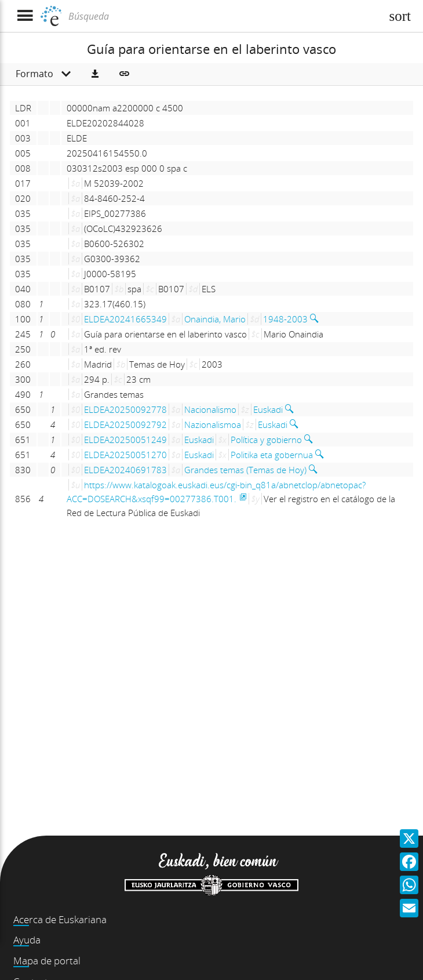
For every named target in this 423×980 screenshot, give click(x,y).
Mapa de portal (47, 961)
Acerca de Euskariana (60, 919)
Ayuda (27, 940)
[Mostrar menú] (25, 16)
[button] (95, 74)
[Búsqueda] (224, 16)
